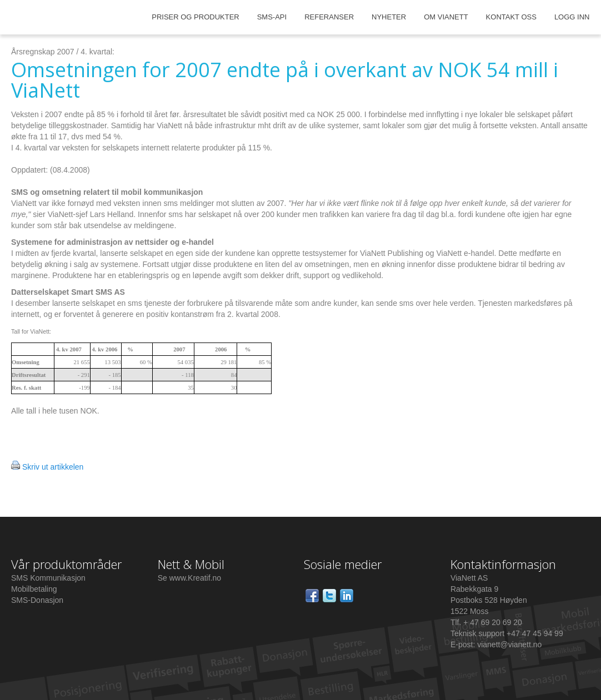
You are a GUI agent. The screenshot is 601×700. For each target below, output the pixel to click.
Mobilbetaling (34, 589)
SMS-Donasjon (37, 600)
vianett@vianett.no (509, 644)
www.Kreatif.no (195, 578)
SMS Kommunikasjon (48, 578)
